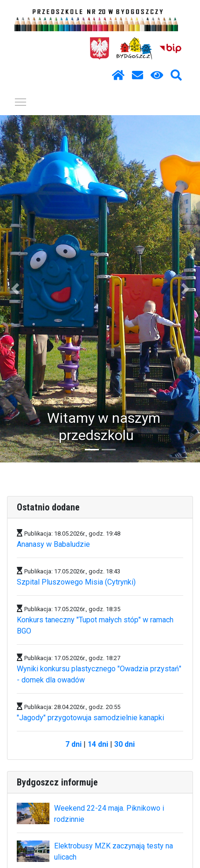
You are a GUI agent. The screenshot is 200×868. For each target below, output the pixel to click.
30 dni (124, 744)
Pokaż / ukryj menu (21, 100)
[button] (15, 289)
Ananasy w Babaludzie (53, 544)
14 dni (98, 744)
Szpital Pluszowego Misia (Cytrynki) (76, 582)
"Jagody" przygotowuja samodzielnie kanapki (90, 718)
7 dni (73, 744)
